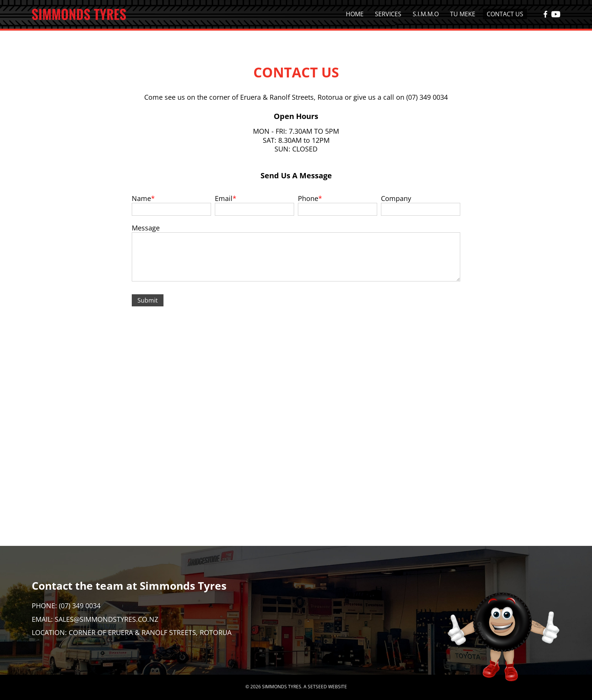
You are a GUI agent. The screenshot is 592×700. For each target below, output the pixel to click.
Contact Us (505, 14)
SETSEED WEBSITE (327, 687)
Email (224, 198)
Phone (308, 198)
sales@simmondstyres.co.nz (106, 619)
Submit (148, 300)
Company (396, 198)
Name (141, 198)
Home (355, 14)
